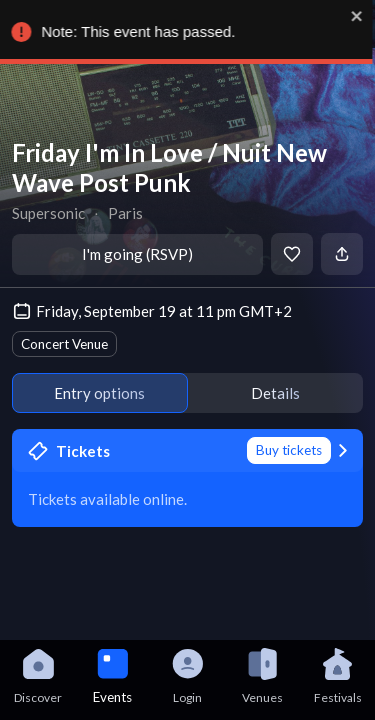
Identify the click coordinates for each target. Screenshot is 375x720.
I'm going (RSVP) (137, 254)
